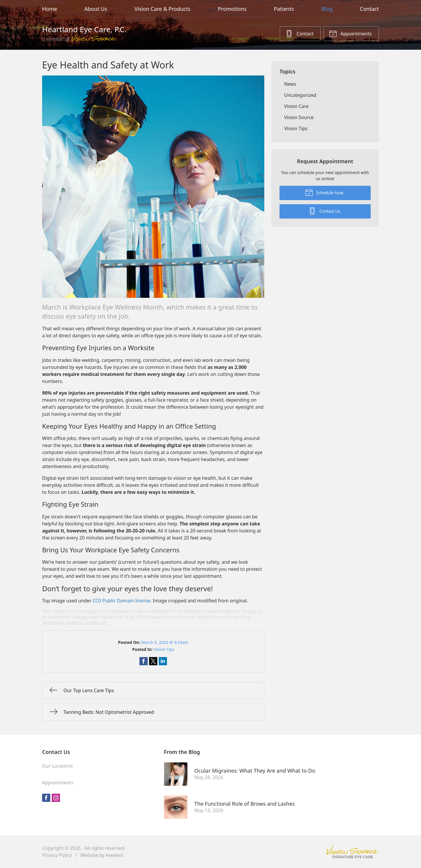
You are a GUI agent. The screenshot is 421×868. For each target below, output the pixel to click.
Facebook (46, 798)
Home (50, 9)
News (290, 84)
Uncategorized (300, 95)
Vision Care (296, 106)
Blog (327, 9)
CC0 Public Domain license (122, 601)
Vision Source (299, 117)
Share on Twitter (153, 661)
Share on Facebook (144, 661)
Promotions (232, 9)
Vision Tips (164, 649)
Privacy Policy (57, 855)
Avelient (114, 855)
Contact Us (324, 211)
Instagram (56, 798)
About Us (96, 9)
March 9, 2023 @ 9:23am (165, 642)
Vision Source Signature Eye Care (353, 851)
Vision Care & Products (162, 9)
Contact (369, 9)
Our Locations (57, 766)
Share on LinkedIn (163, 661)
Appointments (350, 33)
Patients (284, 9)
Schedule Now (324, 192)
